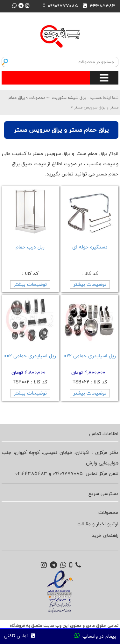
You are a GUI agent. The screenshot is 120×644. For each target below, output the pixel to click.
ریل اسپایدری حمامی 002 (30, 356)
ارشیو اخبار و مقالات (98, 524)
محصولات (37, 98)
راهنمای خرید (105, 535)
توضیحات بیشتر (90, 284)
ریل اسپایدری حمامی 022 (90, 356)
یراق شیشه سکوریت (69, 98)
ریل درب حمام (30, 247)
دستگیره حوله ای (90, 247)
